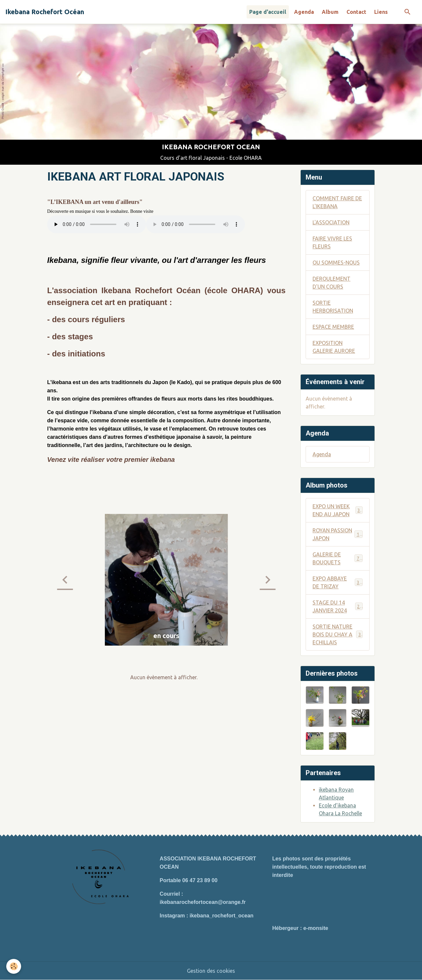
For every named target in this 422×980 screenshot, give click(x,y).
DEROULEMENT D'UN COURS (332, 283)
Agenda (304, 12)
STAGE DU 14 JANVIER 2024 (338, 606)
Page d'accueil (268, 12)
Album (330, 12)
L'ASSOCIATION (331, 222)
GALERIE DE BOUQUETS (338, 558)
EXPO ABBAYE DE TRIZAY (338, 582)
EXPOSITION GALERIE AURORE (334, 347)
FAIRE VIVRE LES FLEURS (332, 242)
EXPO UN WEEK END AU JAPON (338, 510)
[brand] (45, 12)
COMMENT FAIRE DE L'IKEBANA (337, 202)
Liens (381, 12)
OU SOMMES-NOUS (336, 263)
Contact (356, 12)
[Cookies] (14, 966)
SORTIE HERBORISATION (333, 307)
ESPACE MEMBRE (333, 327)
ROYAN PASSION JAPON (338, 534)
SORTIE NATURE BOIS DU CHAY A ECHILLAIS (338, 634)
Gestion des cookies (211, 971)
